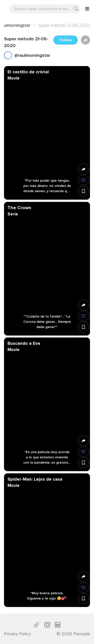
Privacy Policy (17, 634)
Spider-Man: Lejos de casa (35, 479)
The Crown (19, 207)
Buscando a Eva (24, 343)
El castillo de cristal (28, 72)
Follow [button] (66, 40)
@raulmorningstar (32, 55)
